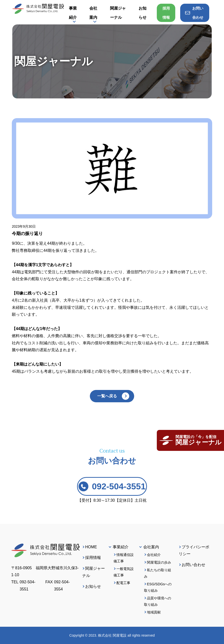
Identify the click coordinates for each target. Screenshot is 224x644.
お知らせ (93, 586)
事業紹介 (73, 13)
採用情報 (166, 13)
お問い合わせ (193, 565)
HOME (91, 547)
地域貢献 (154, 612)
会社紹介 (154, 555)
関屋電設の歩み (159, 562)
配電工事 (123, 583)
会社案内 (93, 13)
